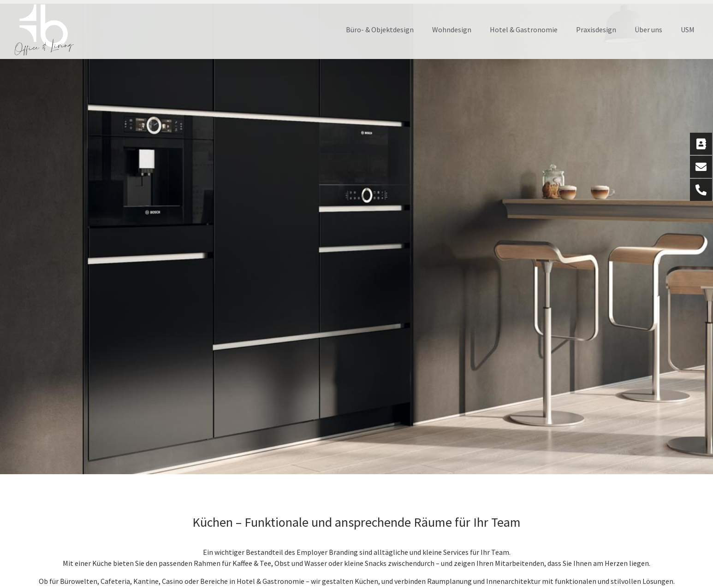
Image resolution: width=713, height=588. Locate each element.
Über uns (648, 29)
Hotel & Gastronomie (524, 29)
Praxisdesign (596, 29)
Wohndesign (452, 29)
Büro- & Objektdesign (380, 29)
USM (688, 29)
